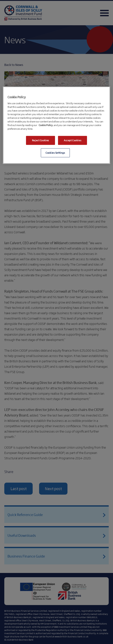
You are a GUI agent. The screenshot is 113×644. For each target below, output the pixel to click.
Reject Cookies (40, 140)
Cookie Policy (46, 125)
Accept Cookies (73, 140)
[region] (56, 125)
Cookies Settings (55, 153)
